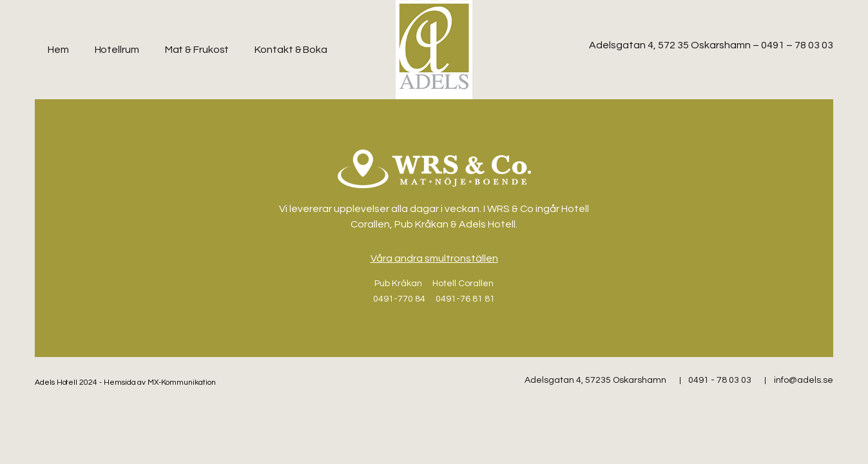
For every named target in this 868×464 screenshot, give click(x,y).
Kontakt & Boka (291, 50)
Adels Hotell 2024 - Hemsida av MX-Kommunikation (125, 382)
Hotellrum (117, 50)
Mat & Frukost (197, 50)
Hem (58, 50)
